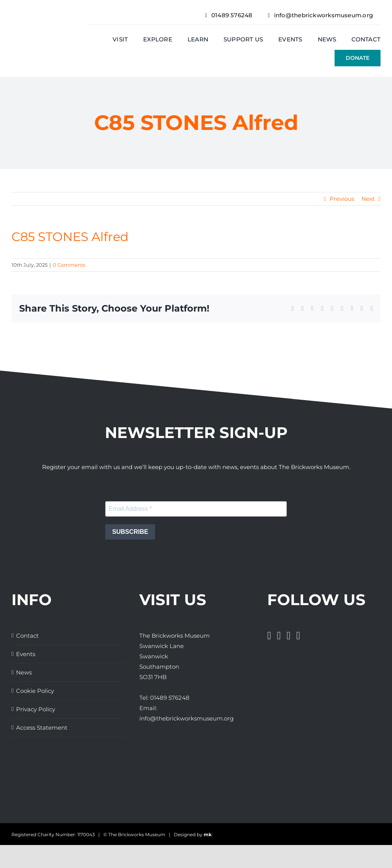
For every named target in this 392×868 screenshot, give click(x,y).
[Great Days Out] (34, 772)
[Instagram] (289, 636)
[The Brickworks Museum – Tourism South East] (357, 772)
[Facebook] (269, 636)
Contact (27, 636)
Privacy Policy (36, 709)
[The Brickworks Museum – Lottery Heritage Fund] (142, 785)
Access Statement (42, 728)
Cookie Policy (35, 691)
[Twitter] (279, 636)
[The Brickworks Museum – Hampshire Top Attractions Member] (85, 772)
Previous (342, 199)
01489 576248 (170, 698)
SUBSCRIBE (130, 532)
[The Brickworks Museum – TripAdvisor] (250, 788)
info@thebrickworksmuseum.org (186, 718)
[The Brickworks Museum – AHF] (196, 787)
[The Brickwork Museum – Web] (42, 29)
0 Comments (69, 265)
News (24, 672)
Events (26, 654)
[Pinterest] (298, 636)
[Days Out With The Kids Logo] (298, 772)
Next (368, 199)
